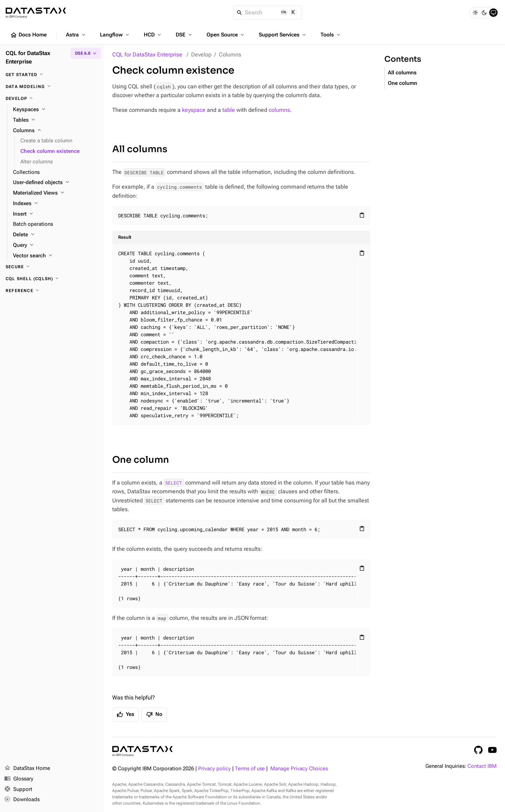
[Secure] (52, 267)
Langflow (115, 35)
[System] (493, 13)
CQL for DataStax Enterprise (147, 55)
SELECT (174, 483)
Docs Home (28, 35)
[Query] (56, 245)
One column (141, 460)
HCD (153, 35)
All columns (140, 149)
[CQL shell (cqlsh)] (52, 279)
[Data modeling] (52, 87)
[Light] (475, 13)
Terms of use (250, 769)
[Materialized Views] (56, 193)
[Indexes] (56, 204)
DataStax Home (27, 769)
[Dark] (484, 13)
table (229, 110)
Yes (126, 715)
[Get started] (52, 75)
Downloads (22, 800)
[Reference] (52, 291)
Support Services (283, 35)
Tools (331, 35)
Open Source (226, 35)
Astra (76, 35)
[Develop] (52, 99)
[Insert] (56, 214)
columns (279, 110)
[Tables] (56, 120)
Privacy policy (214, 769)
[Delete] (56, 235)
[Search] (268, 13)
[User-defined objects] (56, 183)
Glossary (19, 779)
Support (18, 790)
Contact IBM (482, 766)
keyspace (194, 110)
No (154, 715)
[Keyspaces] (56, 110)
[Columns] (56, 131)
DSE (184, 35)
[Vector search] (56, 256)
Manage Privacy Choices (299, 769)
